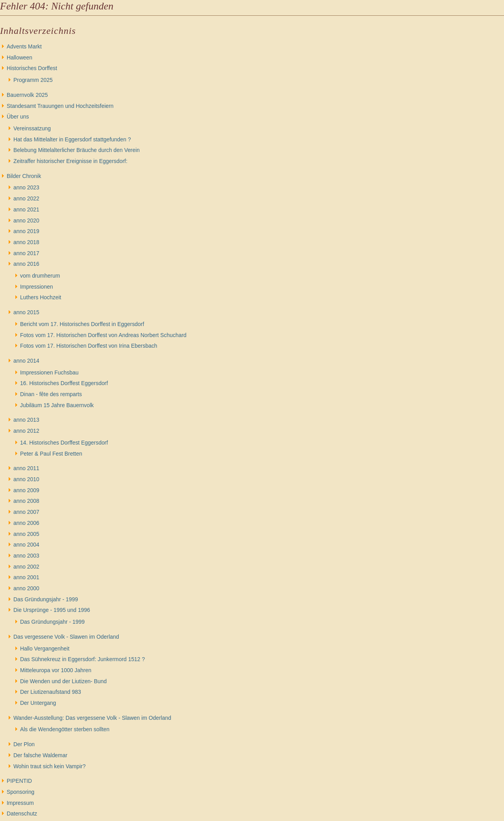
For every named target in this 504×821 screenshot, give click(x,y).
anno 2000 (26, 588)
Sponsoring (20, 792)
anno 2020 (26, 221)
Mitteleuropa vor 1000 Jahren (56, 670)
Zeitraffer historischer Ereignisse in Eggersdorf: (70, 161)
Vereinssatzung (32, 128)
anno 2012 (26, 431)
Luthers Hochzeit (41, 297)
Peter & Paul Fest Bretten (51, 454)
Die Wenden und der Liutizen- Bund (63, 681)
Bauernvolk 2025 (27, 95)
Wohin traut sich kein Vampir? (49, 766)
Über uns (18, 117)
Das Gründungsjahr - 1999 (46, 599)
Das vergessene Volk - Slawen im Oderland (66, 637)
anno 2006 (26, 523)
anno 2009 (26, 490)
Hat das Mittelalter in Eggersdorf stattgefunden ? (72, 139)
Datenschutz (22, 814)
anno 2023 (26, 187)
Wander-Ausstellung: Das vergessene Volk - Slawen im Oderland (92, 718)
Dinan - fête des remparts (51, 394)
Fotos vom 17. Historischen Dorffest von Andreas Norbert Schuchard (103, 335)
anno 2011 (26, 468)
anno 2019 (26, 231)
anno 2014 (26, 361)
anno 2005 (26, 534)
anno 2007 (26, 512)
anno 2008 (26, 501)
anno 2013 (26, 420)
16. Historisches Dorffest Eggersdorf (64, 383)
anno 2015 (26, 312)
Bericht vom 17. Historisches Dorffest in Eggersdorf (82, 324)
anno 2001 (26, 577)
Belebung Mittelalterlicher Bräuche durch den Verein (77, 150)
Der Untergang (38, 703)
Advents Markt (24, 46)
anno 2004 (26, 545)
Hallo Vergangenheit (45, 649)
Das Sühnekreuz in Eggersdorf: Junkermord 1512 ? (82, 659)
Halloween (19, 57)
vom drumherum (40, 276)
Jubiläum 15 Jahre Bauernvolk (57, 405)
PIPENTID (19, 781)
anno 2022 (26, 198)
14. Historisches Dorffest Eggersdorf (64, 443)
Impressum (20, 803)
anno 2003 (26, 556)
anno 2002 (26, 567)
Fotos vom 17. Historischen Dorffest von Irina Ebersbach (89, 346)
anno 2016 (26, 264)
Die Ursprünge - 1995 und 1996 (52, 610)
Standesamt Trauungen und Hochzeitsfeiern (60, 106)
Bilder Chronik (24, 176)
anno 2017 (26, 253)
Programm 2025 (33, 80)
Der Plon (24, 744)
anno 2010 (26, 479)
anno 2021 (26, 209)
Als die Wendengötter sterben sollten (65, 729)
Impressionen (36, 287)
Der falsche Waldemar (40, 755)
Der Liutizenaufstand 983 (51, 692)
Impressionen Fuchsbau (49, 373)
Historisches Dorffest (32, 68)
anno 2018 (26, 242)
